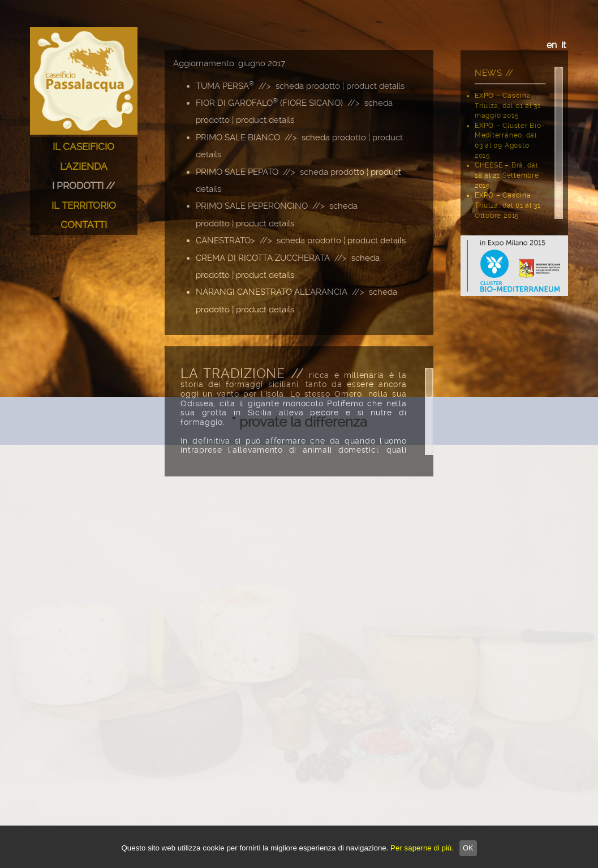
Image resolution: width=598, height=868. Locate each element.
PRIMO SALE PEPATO (237, 172)
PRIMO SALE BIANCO (238, 137)
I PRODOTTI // (83, 186)
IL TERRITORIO (84, 205)
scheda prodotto (308, 86)
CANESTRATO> (225, 240)
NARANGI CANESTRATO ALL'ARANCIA (272, 292)
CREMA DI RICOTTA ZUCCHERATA (263, 258)
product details (375, 86)
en (552, 45)
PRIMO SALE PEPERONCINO (252, 206)
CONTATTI (84, 225)
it (563, 45)
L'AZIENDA (84, 166)
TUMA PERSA (225, 86)
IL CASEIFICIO (83, 147)
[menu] (84, 186)
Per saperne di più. (422, 848)
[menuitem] (84, 147)
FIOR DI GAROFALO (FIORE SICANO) (269, 103)
